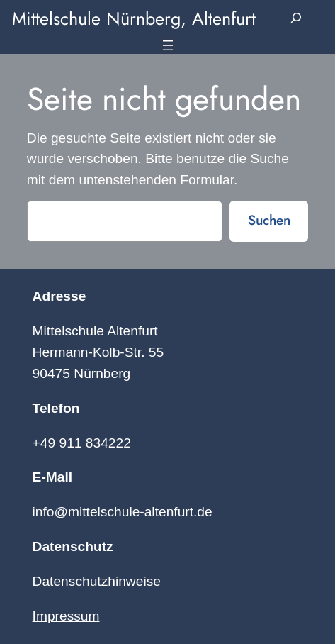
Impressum (66, 616)
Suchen (269, 220)
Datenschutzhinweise (97, 581)
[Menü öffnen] (168, 45)
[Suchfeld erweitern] (296, 18)
